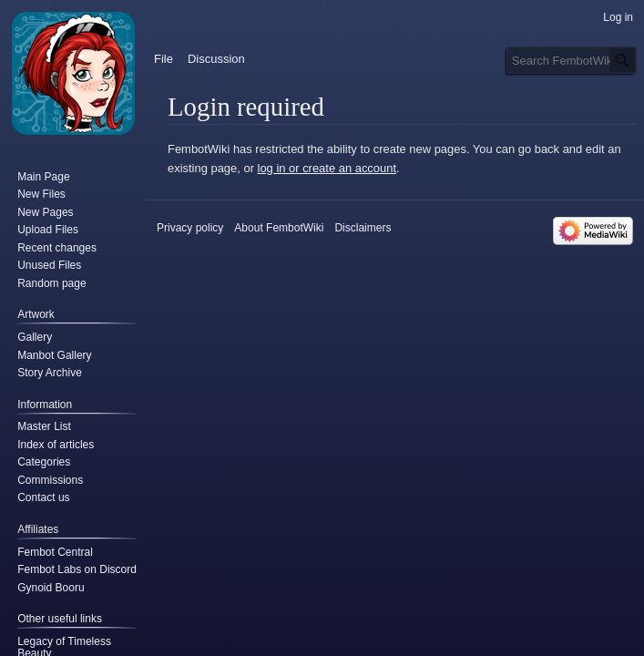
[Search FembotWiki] (572, 60)
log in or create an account (327, 168)
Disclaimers (363, 228)
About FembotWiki (279, 228)
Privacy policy (190, 228)
